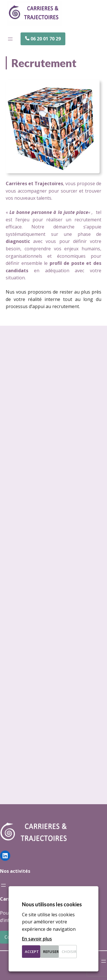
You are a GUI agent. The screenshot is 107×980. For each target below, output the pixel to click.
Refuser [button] (51, 952)
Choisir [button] (69, 952)
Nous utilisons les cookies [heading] (52, 904)
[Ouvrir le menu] (10, 39)
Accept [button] (32, 952)
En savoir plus (37, 939)
